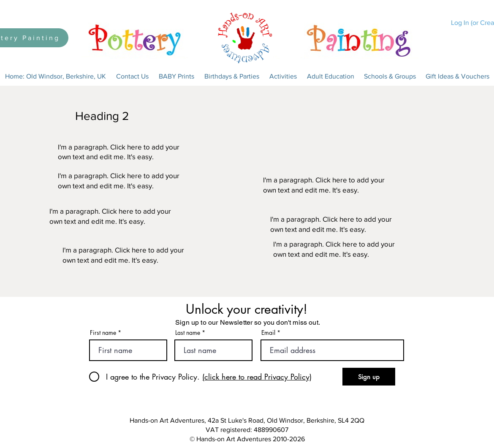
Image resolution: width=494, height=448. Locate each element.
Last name (188, 333)
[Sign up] (369, 377)
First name (103, 333)
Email (268, 333)
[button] (132, 76)
